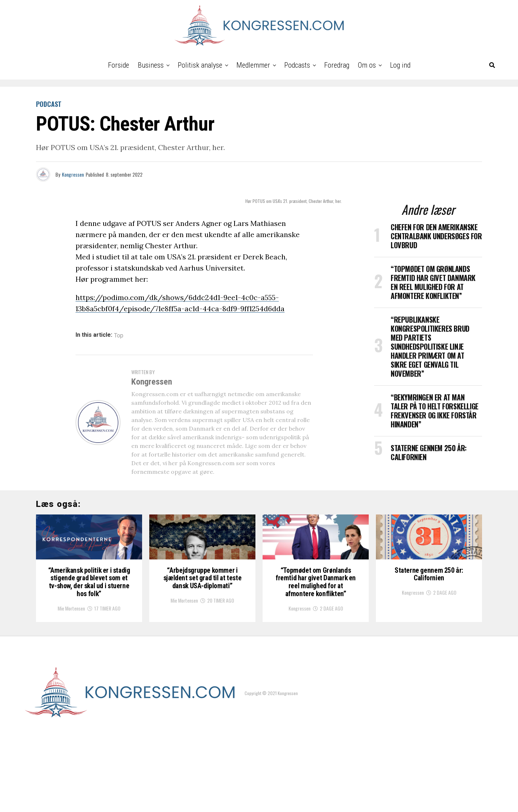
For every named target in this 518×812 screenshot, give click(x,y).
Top (119, 336)
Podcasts (297, 65)
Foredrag (337, 65)
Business (151, 65)
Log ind (400, 65)
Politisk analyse (200, 65)
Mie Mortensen (71, 687)
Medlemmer (253, 65)
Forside (119, 65)
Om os (367, 65)
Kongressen (73, 174)
